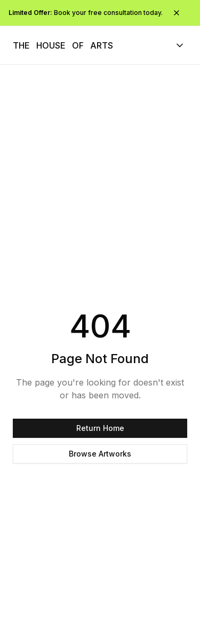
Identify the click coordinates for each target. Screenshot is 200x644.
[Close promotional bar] (177, 13)
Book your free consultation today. (86, 13)
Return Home (100, 428)
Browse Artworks (100, 454)
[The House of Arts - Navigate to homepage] (63, 45)
